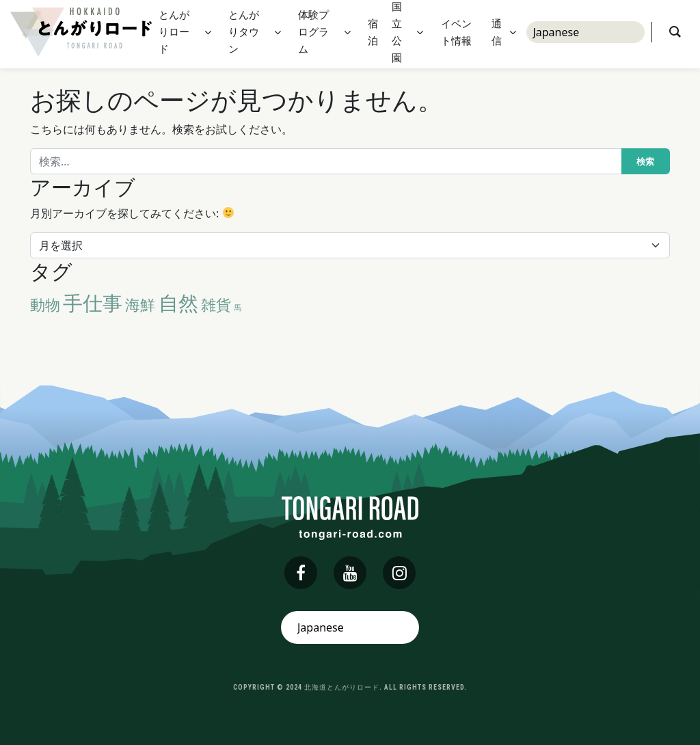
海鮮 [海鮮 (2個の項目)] (140, 304)
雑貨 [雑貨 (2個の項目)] (216, 304)
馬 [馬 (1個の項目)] (238, 308)
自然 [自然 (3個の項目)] (178, 303)
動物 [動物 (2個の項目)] (45, 304)
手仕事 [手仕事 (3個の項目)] (93, 303)
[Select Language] (585, 34)
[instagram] (399, 573)
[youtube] (350, 573)
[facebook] (301, 573)
